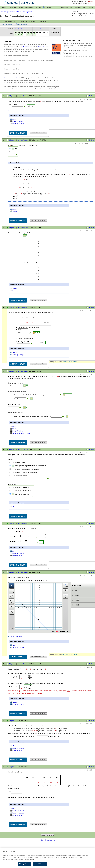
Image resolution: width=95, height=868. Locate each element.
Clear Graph (65, 586)
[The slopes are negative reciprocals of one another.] (10, 466)
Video (14, 429)
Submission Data (16, 636)
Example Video (17, 556)
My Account (89, 7)
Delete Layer (65, 591)
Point (12, 607)
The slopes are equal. (19, 462)
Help (83, 7)
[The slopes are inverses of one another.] (10, 472)
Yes (14, 148)
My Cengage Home (67, 7)
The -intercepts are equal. (20, 487)
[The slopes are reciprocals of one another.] (10, 469)
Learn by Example (18, 124)
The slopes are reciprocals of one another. (25, 469)
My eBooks (48, 7)
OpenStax (26, 47)
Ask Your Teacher (7, 24)
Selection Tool (12, 586)
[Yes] (10, 148)
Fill (65, 596)
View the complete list (11, 78)
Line (12, 591)
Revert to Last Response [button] (69, 362)
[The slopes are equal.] (10, 462)
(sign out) (90, 1)
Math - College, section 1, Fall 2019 (10, 12)
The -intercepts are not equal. (22, 491)
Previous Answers (23, 96)
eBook (14, 119)
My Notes (91, 96)
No (13, 152)
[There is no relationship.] (10, 476)
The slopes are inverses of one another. (24, 472)
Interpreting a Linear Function (22, 433)
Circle (12, 596)
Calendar (38, 7)
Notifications (77, 7)
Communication (29, 7)
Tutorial (15, 211)
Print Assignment (23, 24)
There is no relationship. (19, 476)
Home (4, 7)
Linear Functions (18, 121)
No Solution (12, 612)
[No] (10, 152)
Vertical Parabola (12, 601)
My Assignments (12, 7)
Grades (21, 7)
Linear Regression (18, 811)
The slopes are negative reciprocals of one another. (30, 466)
